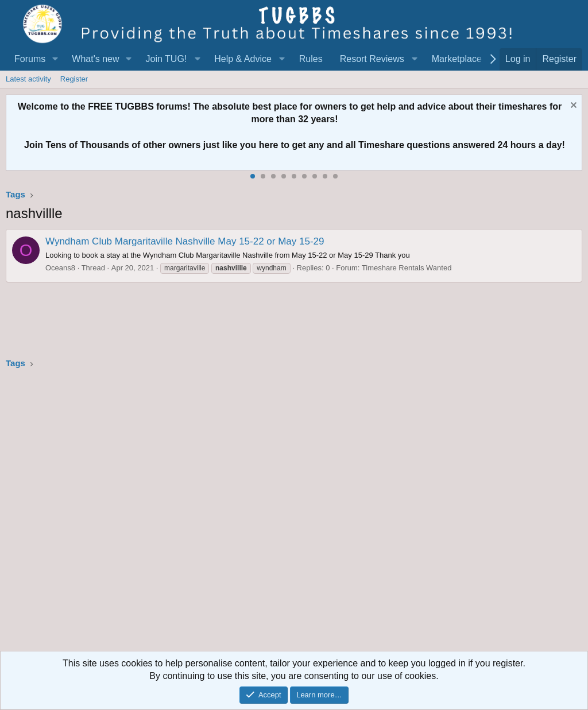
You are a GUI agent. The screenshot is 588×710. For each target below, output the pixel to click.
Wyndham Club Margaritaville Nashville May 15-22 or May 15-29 (185, 241)
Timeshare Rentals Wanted (407, 268)
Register (74, 79)
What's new (95, 59)
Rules (311, 59)
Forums (30, 59)
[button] (55, 59)
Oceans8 (60, 268)
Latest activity (28, 79)
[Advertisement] (294, 514)
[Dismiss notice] (572, 106)
